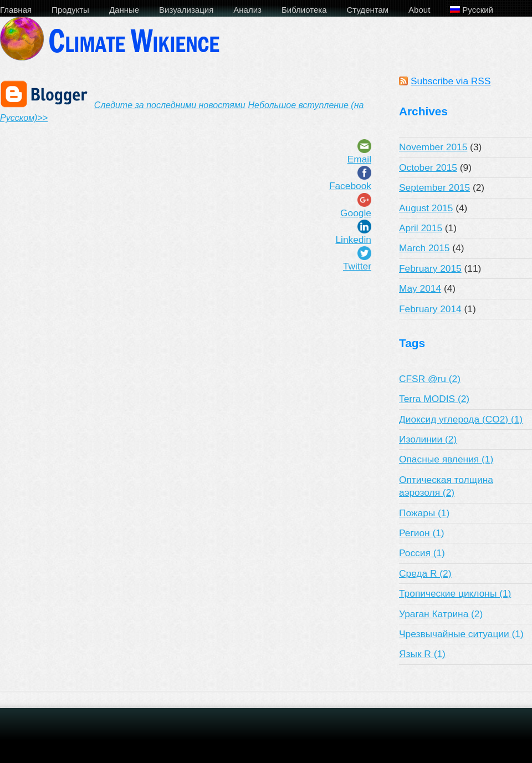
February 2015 (430, 268)
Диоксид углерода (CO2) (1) (461, 419)
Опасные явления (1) (446, 459)
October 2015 (428, 167)
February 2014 (430, 309)
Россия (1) (422, 553)
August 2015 (426, 208)
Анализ (247, 10)
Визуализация (186, 10)
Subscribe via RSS (451, 81)
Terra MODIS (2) (434, 399)
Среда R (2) (425, 573)
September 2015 (434, 187)
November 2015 (433, 147)
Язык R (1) (422, 654)
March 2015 (424, 248)
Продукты (70, 10)
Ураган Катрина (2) (441, 614)
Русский (472, 10)
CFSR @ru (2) (430, 379)
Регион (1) (422, 533)
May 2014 (420, 288)
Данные (124, 10)
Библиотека (304, 10)
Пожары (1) (424, 513)
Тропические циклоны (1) (455, 593)
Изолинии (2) (428, 439)
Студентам (368, 10)
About (419, 10)
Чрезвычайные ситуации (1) (461, 634)
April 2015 (421, 228)
